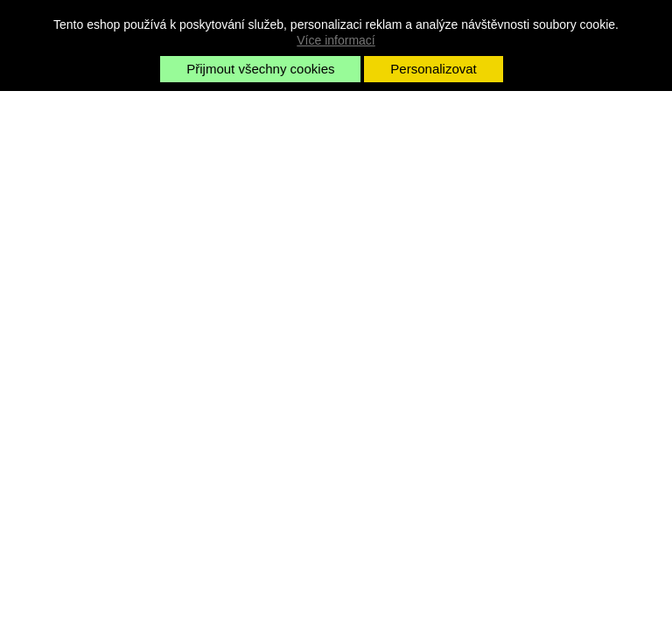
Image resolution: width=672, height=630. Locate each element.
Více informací (336, 40)
